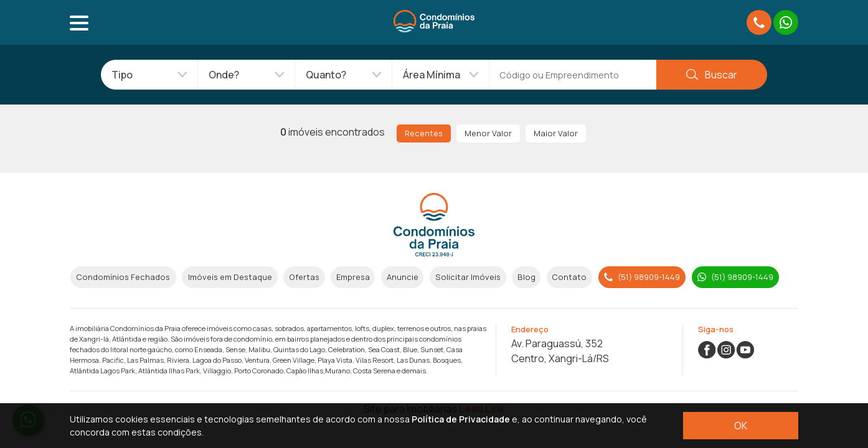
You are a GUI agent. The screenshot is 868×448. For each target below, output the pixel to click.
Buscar (711, 75)
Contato (569, 277)
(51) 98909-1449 (642, 277)
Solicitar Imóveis (468, 277)
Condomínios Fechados (123, 277)
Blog (526, 277)
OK (741, 426)
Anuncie (403, 277)
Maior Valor (556, 133)
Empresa (353, 277)
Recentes (424, 133)
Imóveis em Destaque (230, 277)
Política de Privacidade (461, 419)
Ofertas (304, 277)
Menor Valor (488, 133)
